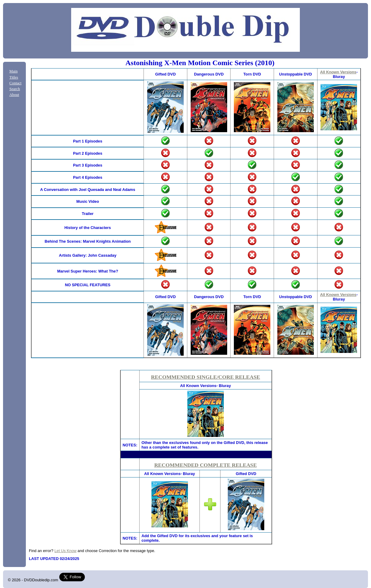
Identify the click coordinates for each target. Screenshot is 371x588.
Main (14, 71)
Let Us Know (66, 551)
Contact (16, 83)
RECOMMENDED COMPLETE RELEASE (205, 465)
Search (15, 89)
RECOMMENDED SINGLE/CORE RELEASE (205, 377)
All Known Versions (338, 72)
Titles (14, 77)
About (14, 95)
